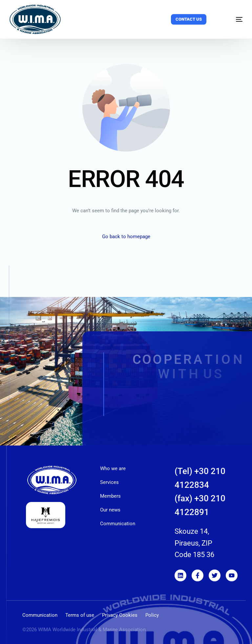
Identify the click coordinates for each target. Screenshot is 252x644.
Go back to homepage (126, 237)
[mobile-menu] (232, 19)
